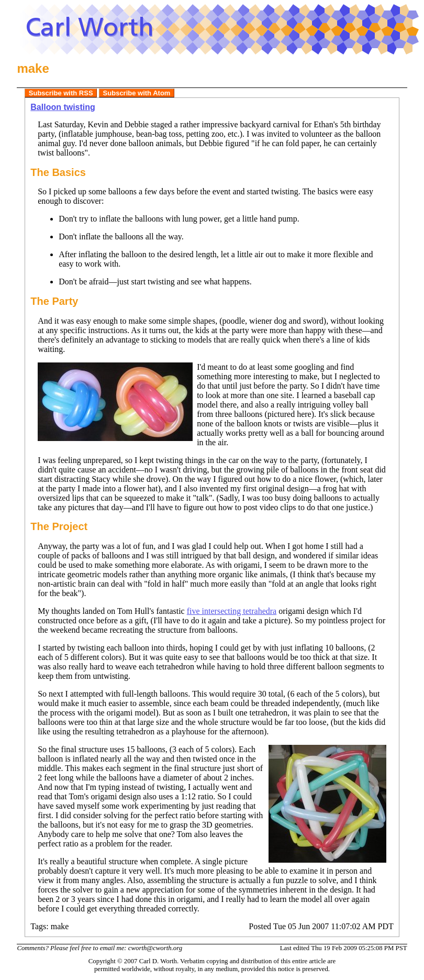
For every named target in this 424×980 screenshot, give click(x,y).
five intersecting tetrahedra (232, 611)
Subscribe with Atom (137, 93)
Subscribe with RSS (61, 93)
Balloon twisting (63, 107)
